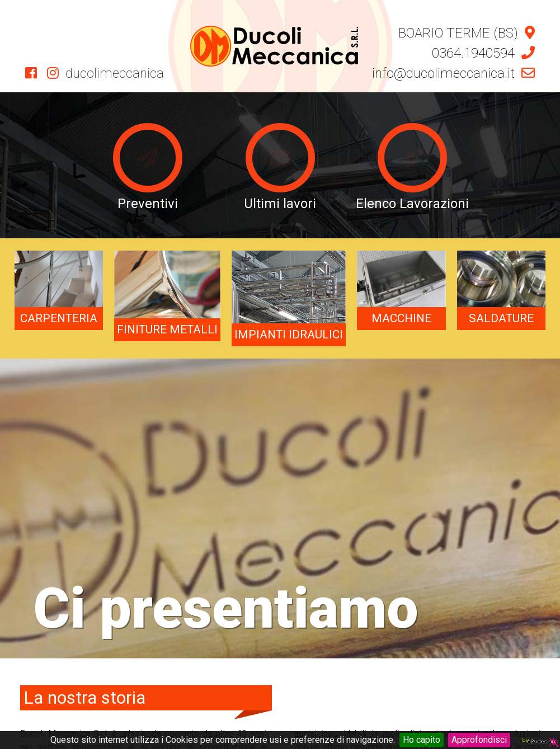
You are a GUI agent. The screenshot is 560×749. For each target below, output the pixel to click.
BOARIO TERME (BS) (467, 33)
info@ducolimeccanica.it (453, 73)
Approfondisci (479, 740)
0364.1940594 (483, 53)
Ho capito (422, 740)
